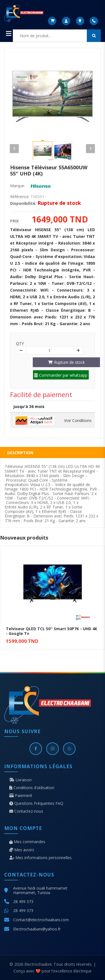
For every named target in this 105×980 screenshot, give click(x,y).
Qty (20, 344)
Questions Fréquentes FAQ (36, 803)
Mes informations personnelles (40, 858)
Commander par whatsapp (61, 375)
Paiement (21, 796)
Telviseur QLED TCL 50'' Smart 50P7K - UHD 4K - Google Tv (52, 631)
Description (20, 453)
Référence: (20, 197)
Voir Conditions (78, 421)
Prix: (15, 221)
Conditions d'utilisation (32, 788)
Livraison (20, 780)
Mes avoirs (22, 850)
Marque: (17, 186)
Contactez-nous (26, 811)
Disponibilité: (23, 203)
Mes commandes (27, 842)
